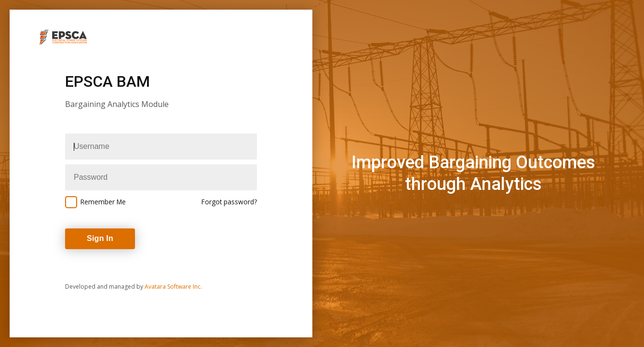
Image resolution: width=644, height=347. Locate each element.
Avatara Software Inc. (173, 287)
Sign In (100, 238)
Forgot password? (229, 202)
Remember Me (103, 202)
